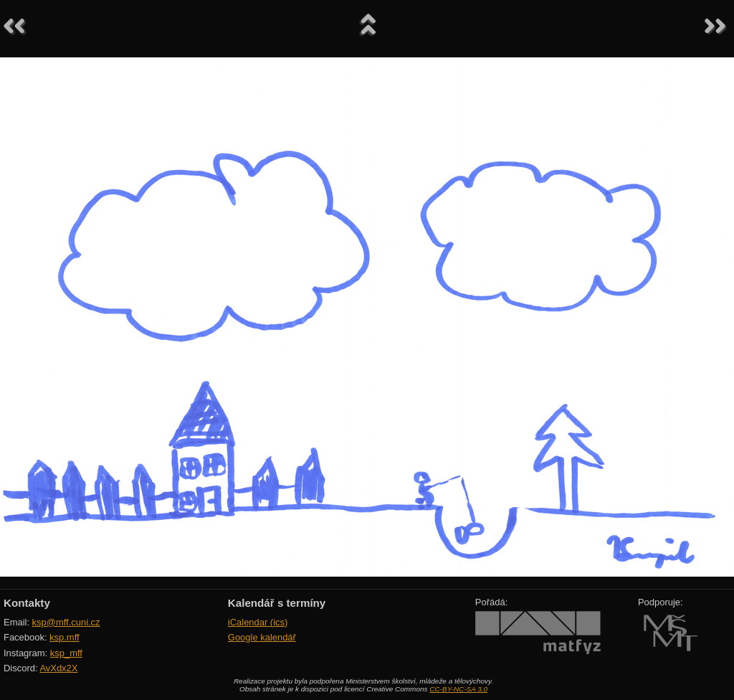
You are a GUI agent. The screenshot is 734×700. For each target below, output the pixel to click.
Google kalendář (262, 637)
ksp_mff (66, 653)
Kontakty (27, 603)
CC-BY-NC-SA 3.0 (458, 689)
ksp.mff (65, 637)
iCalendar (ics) (258, 622)
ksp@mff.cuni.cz (66, 622)
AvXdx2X (58, 668)
